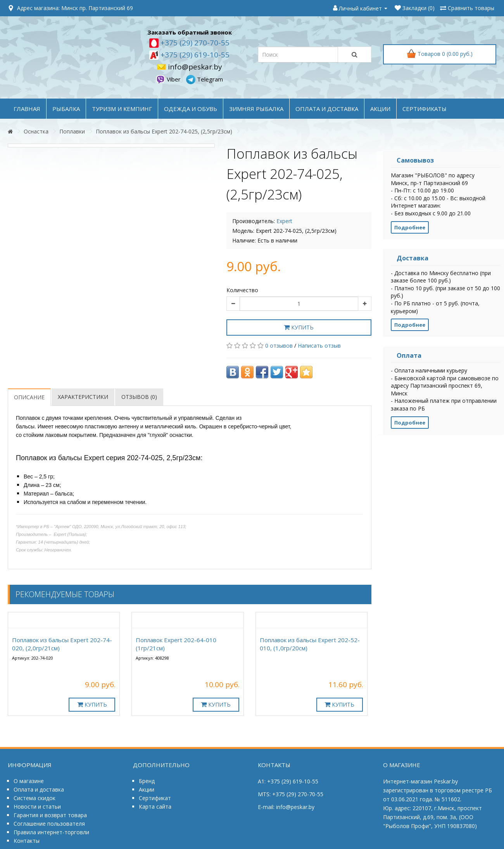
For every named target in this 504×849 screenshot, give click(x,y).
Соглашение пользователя (49, 824)
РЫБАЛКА (66, 109)
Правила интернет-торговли (51, 832)
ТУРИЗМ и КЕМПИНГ (122, 109)
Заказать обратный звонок (190, 32)
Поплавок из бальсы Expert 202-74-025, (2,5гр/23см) (164, 131)
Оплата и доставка (39, 789)
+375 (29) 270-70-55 (194, 43)
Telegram (205, 79)
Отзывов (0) (139, 397)
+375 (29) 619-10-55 (194, 55)
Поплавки (72, 131)
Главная (27, 109)
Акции (147, 789)
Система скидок (35, 798)
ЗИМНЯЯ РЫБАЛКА (256, 109)
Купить (299, 327)
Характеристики (83, 397)
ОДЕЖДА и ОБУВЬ (191, 109)
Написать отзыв (319, 346)
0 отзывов (279, 346)
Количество (242, 290)
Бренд (147, 781)
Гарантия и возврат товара (50, 815)
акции (380, 109)
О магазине (29, 781)
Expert (284, 221)
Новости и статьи (37, 807)
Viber (169, 79)
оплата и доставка (327, 109)
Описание (29, 397)
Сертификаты (425, 109)
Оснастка (36, 131)
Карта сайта (155, 807)
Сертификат (155, 798)
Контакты (27, 841)
